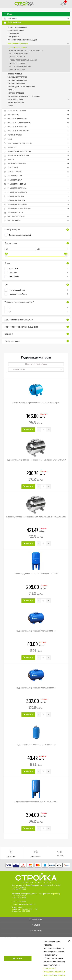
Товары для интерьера (37, 188)
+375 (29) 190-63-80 (19, 902)
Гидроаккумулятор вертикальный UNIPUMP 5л (36, 745)
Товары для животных (15, 184)
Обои (37, 139)
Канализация (13, 33)
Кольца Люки (13, 37)
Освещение (37, 147)
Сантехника (37, 168)
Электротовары (37, 221)
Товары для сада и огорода (37, 209)
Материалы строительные (37, 131)
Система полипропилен (18, 80)
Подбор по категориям (36, 364)
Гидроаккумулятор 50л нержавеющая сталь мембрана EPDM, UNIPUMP (36, 517)
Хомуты (11, 106)
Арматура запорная (16, 30)
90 (38, 308)
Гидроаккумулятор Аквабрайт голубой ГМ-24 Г (36, 631)
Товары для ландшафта (37, 192)
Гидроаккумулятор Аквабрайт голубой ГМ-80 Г (36, 688)
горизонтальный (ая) (38, 294)
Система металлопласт (17, 77)
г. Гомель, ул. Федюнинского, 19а (24, 904)
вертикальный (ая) (38, 290)
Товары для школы (14, 213)
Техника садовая (37, 172)
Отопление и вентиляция (37, 156)
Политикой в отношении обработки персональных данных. (55, 972)
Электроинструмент (37, 217)
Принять (18, 958)
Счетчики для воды (16, 93)
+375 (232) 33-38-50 (19, 887)
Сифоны (11, 90)
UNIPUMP (38, 273)
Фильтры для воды (39, 100)
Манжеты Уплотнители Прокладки (22, 40)
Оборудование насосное (39, 43)
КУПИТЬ (29, 430)
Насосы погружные (17, 63)
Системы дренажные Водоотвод (21, 87)
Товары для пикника (37, 200)
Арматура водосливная (17, 27)
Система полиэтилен (16, 83)
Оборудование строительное (37, 143)
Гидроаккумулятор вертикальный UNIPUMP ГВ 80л (36, 802)
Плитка (37, 160)
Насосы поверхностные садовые (23, 60)
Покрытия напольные (37, 164)
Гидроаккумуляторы (18, 47)
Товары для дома (37, 180)
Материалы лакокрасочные (37, 123)
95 (38, 312)
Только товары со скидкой (20, 235)
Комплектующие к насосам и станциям (26, 50)
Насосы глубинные (17, 57)
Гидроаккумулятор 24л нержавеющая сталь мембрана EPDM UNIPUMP (36, 460)
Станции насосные (17, 70)
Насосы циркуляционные (20, 66)
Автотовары (37, 19)
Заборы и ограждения (37, 111)
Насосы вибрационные (19, 54)
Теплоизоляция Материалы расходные (24, 96)
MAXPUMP (38, 269)
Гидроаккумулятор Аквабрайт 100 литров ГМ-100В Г (36, 574)
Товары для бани (37, 176)
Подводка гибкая (15, 74)
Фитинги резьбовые (16, 103)
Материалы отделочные (37, 127)
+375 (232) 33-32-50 (19, 898)
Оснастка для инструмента (37, 151)
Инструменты (37, 115)
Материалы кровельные (37, 119)
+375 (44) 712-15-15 (19, 889)
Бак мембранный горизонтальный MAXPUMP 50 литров (36, 403)
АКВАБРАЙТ (38, 277)
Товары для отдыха (37, 196)
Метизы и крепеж (37, 135)
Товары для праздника (37, 204)
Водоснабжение (37, 23)
